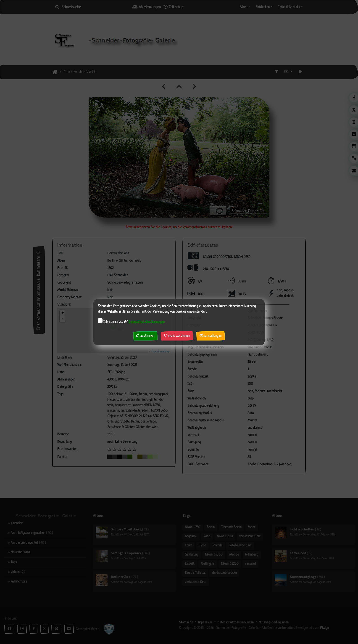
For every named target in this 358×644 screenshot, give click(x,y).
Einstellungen (211, 336)
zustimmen (145, 336)
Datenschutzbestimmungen (147, 322)
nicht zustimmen (177, 336)
